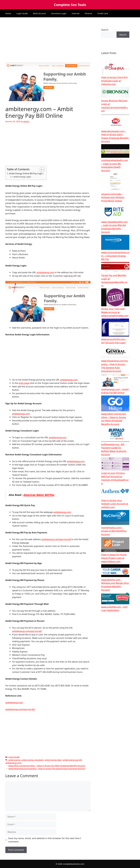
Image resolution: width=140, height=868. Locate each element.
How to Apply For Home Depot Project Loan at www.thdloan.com (114, 558)
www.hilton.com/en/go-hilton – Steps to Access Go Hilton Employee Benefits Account (47, 766)
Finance (88, 13)
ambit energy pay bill (72, 760)
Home (8, 13)
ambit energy (14, 760)
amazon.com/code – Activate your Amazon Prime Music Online (113, 197)
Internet (76, 13)
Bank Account (40, 13)
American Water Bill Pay (39, 495)
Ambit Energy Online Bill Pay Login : (26, 173)
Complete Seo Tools (70, 5)
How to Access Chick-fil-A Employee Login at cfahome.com (114, 81)
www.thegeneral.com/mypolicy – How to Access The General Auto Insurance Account (47, 769)
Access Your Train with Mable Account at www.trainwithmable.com (115, 312)
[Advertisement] (48, 42)
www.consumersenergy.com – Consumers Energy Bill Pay (115, 256)
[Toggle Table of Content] (41, 170)
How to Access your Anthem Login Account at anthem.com (115, 504)
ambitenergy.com (45, 272)
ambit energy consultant (33, 760)
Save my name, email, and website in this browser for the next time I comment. (45, 840)
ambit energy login (53, 760)
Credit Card (103, 13)
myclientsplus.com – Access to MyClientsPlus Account (114, 531)
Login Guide (22, 13)
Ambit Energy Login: (22, 177)
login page (24, 383)
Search (105, 30)
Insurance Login (59, 13)
